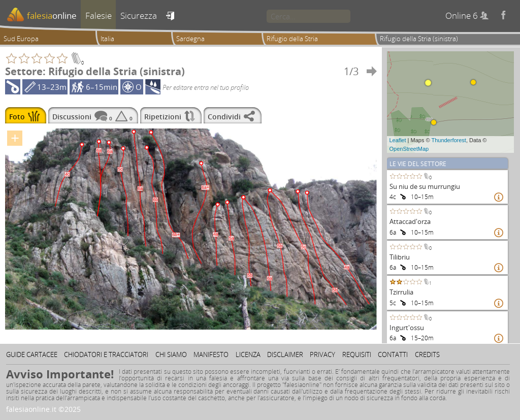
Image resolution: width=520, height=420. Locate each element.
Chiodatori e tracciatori (106, 354)
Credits (427, 354)
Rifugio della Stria (292, 39)
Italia (107, 39)
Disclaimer (285, 354)
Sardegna (190, 39)
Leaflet (398, 140)
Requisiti (357, 354)
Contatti (393, 354)
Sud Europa (21, 39)
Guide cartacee (32, 354)
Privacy (322, 354)
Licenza (248, 354)
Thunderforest (448, 140)
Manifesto (211, 354)
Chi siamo (171, 354)
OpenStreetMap (409, 149)
